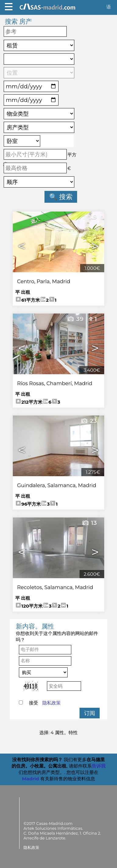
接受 (45, 703)
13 (89, 523)
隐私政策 (51, 703)
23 (89, 421)
